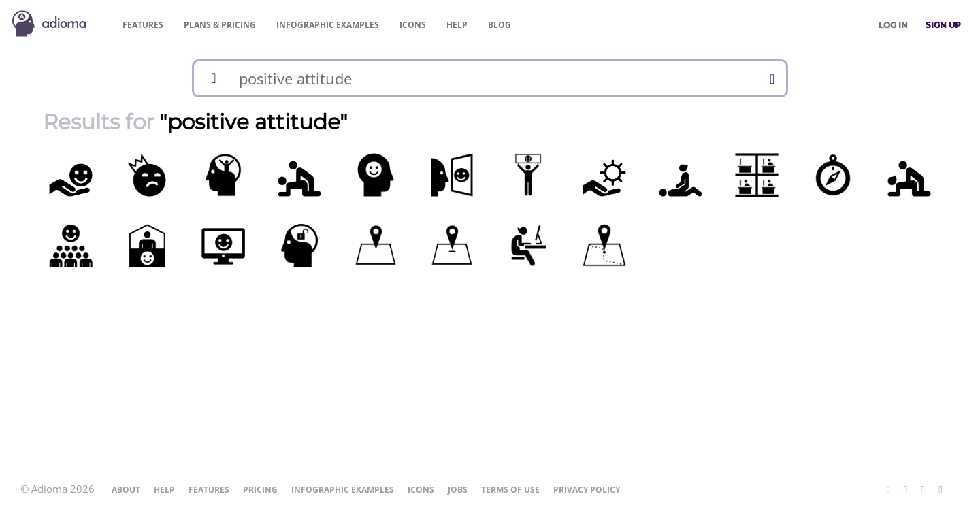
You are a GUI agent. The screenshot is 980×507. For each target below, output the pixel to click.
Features (143, 25)
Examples (328, 25)
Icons (413, 25)
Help (457, 25)
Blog (500, 25)
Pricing (220, 25)
